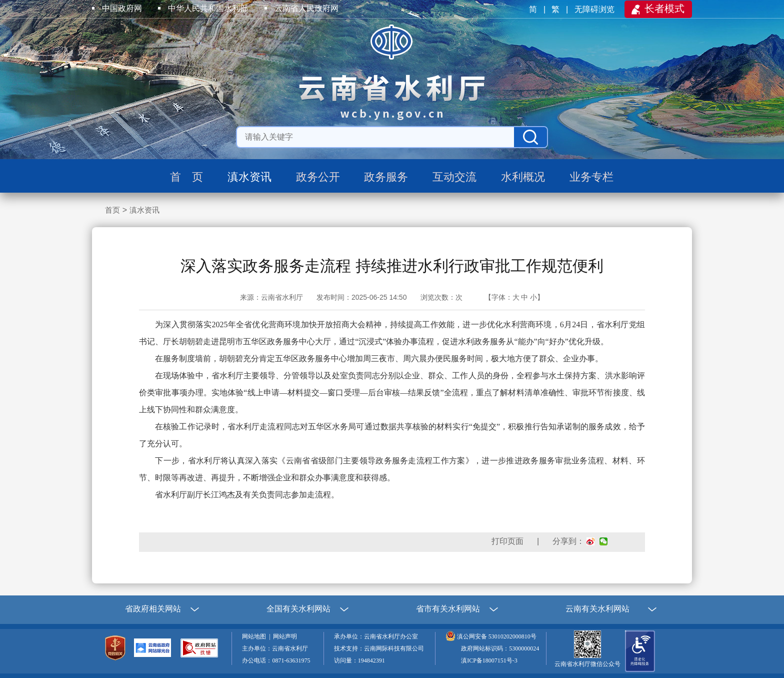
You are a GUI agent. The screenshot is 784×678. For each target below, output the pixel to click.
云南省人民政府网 (306, 8)
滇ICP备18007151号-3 (489, 660)
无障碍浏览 (595, 9)
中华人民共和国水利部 (208, 8)
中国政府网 (122, 8)
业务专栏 (591, 177)
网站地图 (255, 636)
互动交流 (454, 177)
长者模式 (664, 9)
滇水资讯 (249, 177)
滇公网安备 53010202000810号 (497, 636)
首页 (112, 210)
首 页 (186, 177)
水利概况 (523, 177)
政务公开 (318, 177)
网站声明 (286, 636)
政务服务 (386, 177)
